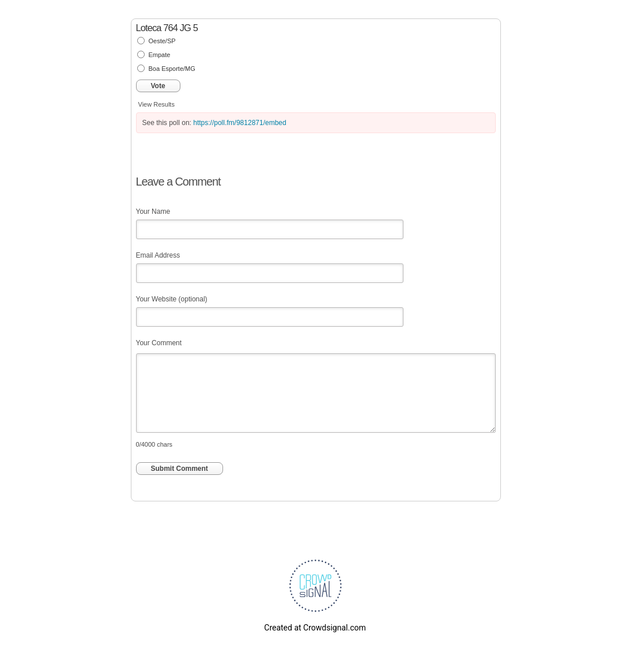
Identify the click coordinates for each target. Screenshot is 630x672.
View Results (156, 104)
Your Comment (159, 343)
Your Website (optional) (172, 299)
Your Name (153, 212)
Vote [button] (158, 86)
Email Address (158, 255)
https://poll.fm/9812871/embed (239, 123)
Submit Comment (180, 469)
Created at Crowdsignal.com (315, 628)
